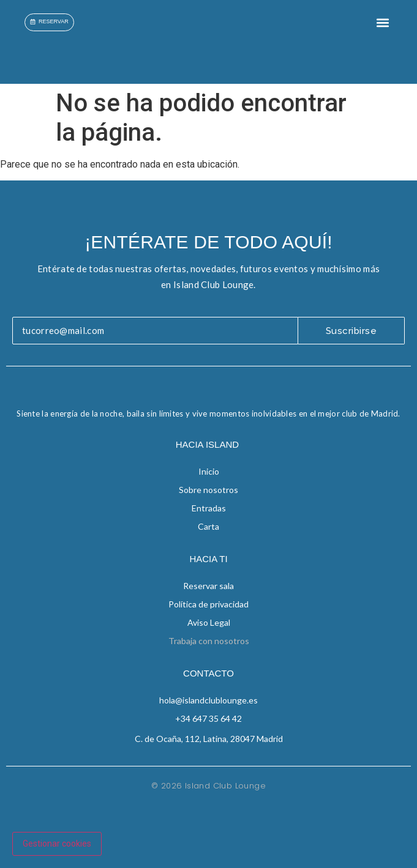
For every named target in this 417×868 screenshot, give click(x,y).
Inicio (209, 471)
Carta (208, 526)
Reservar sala (208, 586)
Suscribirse (351, 331)
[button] (382, 22)
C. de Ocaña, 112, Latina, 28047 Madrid (209, 739)
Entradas (209, 508)
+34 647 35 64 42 (208, 718)
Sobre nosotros (208, 490)
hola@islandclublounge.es (208, 700)
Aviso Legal (209, 622)
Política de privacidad (208, 604)
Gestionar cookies (57, 844)
